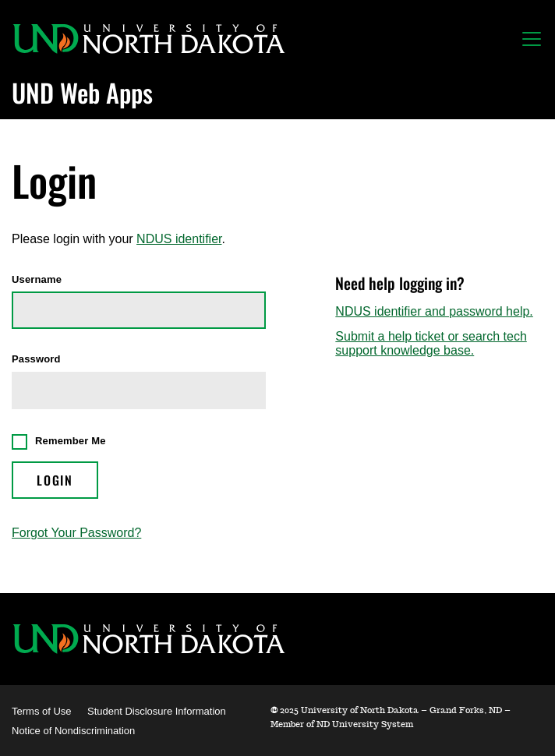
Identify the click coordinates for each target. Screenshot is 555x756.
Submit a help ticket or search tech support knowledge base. (431, 343)
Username (37, 280)
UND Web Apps (82, 92)
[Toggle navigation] (532, 39)
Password (36, 359)
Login (55, 480)
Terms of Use (42, 711)
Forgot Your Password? (76, 533)
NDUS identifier (179, 239)
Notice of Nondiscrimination (73, 731)
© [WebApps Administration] (274, 710)
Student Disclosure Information (157, 711)
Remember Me (71, 441)
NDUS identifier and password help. (434, 311)
